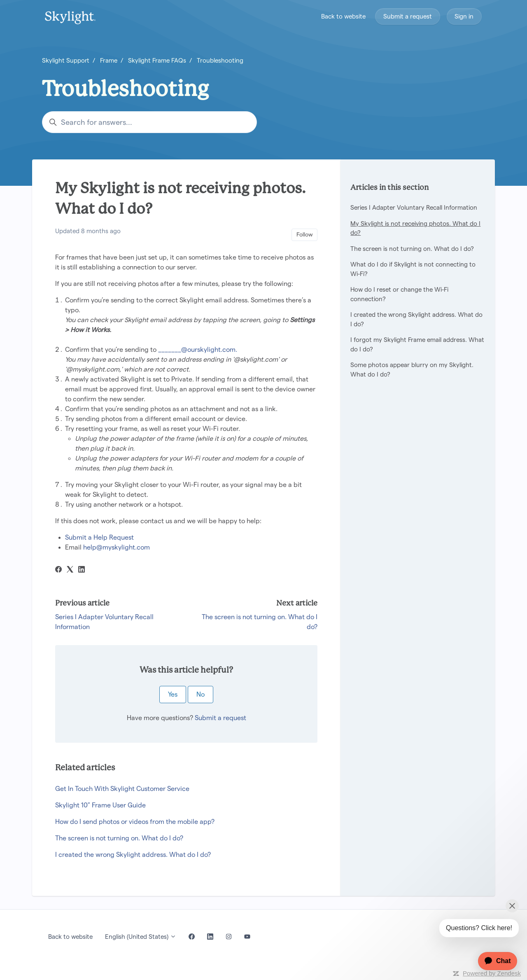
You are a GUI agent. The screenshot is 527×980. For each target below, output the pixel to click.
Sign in (464, 16)
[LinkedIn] (82, 570)
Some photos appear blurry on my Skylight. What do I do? (412, 370)
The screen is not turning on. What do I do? (119, 838)
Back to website (343, 16)
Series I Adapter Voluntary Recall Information (414, 207)
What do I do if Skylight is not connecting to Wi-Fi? (413, 269)
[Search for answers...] (149, 122)
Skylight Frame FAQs (157, 60)
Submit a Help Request (99, 537)
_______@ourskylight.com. (198, 350)
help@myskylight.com (117, 547)
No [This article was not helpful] (201, 694)
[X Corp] (70, 570)
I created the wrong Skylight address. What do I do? (133, 855)
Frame (109, 60)
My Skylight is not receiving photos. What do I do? (415, 228)
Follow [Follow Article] (305, 234)
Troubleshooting (220, 60)
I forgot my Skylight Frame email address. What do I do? (417, 344)
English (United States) (141, 937)
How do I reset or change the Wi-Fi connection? (399, 294)
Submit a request (408, 16)
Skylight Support (66, 60)
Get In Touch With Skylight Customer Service (122, 789)
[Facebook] (58, 570)
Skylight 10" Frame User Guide (100, 805)
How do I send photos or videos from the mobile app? (135, 822)
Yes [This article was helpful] (173, 694)
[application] (493, 961)
